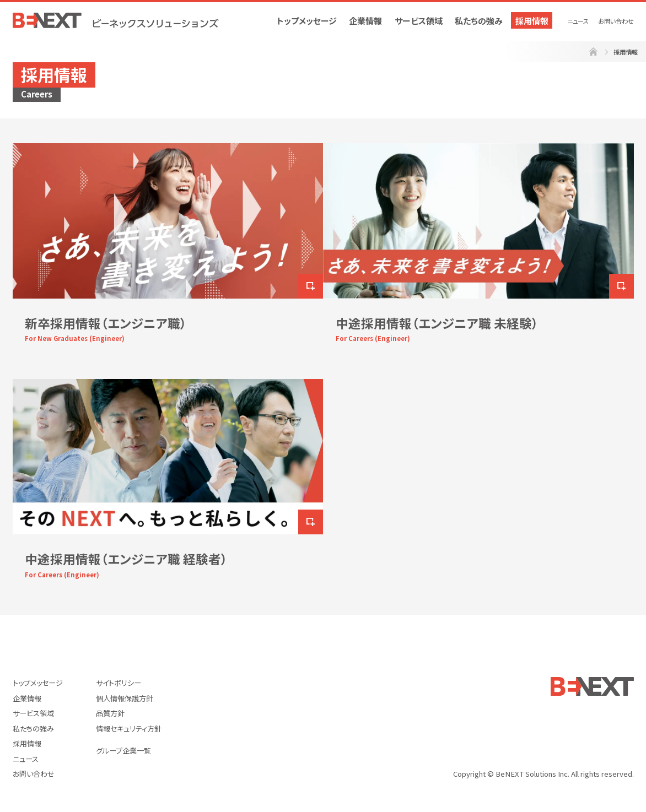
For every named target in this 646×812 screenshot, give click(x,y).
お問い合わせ (616, 21)
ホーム (593, 52)
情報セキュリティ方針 (129, 729)
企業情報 (365, 21)
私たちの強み (479, 21)
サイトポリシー (119, 683)
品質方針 (110, 713)
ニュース (578, 21)
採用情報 (532, 21)
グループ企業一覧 (123, 751)
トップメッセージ (307, 21)
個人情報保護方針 (125, 698)
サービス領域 (419, 21)
